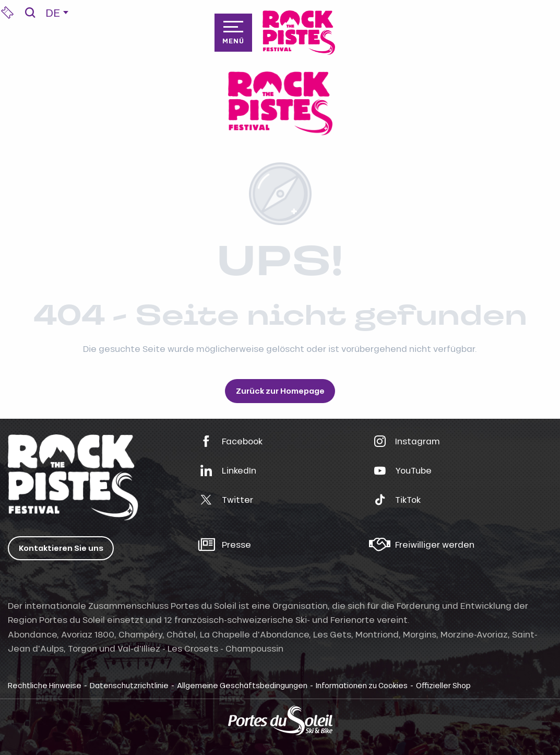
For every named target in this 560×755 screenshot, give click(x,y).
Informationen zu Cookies (362, 685)
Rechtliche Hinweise (45, 685)
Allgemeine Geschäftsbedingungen (242, 685)
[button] (30, 13)
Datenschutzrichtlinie (129, 685)
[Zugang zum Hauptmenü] (233, 32)
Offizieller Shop (443, 685)
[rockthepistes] (280, 103)
